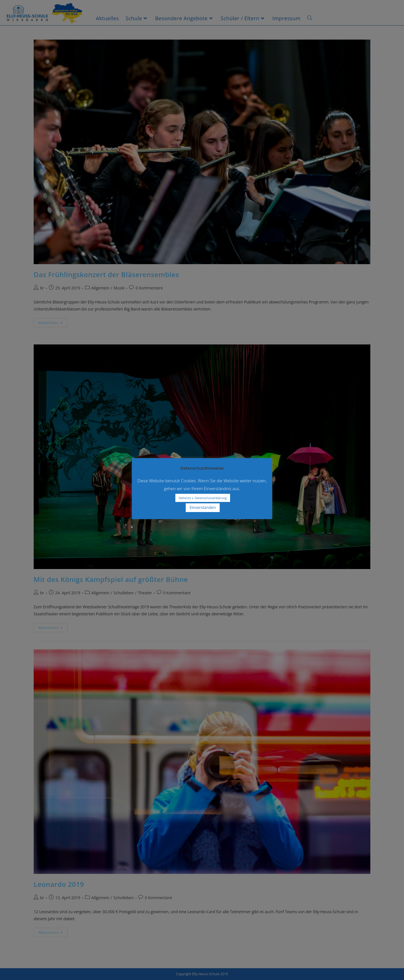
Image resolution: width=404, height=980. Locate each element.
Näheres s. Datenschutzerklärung (203, 498)
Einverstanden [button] (203, 507)
